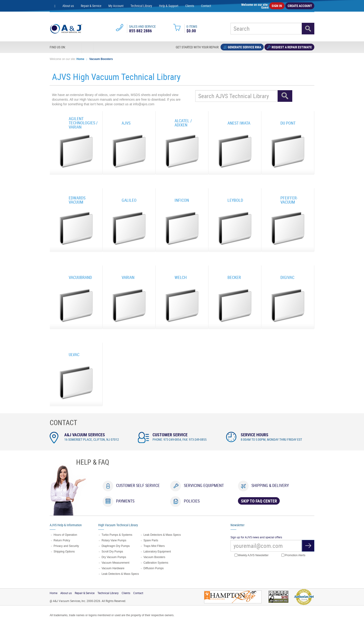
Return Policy (62, 540)
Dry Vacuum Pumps (114, 557)
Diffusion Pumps (154, 568)
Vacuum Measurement (115, 563)
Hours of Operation (65, 535)
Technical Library (141, 6)
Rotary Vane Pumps (114, 540)
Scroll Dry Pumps (112, 552)
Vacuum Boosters (101, 59)
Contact (206, 6)
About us (68, 6)
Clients (190, 6)
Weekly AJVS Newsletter (252, 555)
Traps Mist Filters (154, 546)
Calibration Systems (156, 563)
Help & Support (169, 6)
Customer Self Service (138, 485)
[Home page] (55, 6)
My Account (116, 6)
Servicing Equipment (204, 485)
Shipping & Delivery (270, 485)
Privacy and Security (66, 546)
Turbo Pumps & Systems (117, 535)
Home (80, 59)
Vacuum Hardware (113, 568)
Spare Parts (151, 540)
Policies (192, 501)
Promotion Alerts (293, 555)
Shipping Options (64, 552)
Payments (125, 501)
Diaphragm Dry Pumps (115, 546)
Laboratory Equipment (157, 552)
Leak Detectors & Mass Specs (120, 574)
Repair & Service (91, 6)
